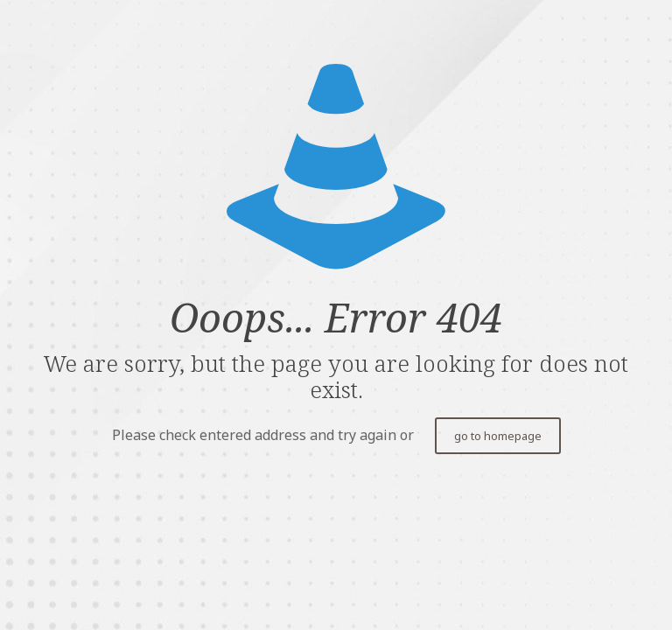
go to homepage (498, 436)
